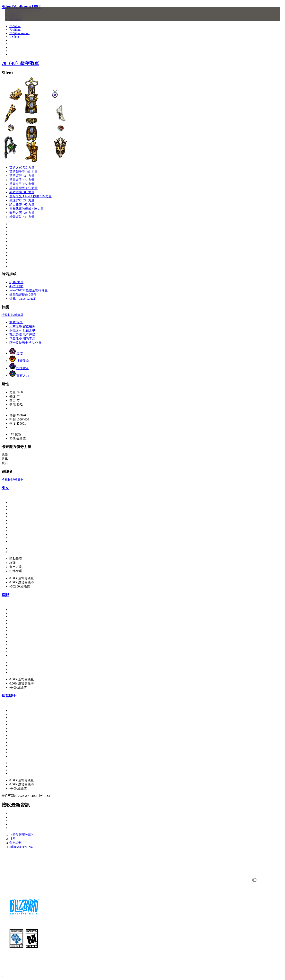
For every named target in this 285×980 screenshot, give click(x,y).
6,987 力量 (16, 282)
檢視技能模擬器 (13, 315)
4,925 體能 (16, 286)
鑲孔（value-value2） (24, 299)
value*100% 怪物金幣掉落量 (29, 290)
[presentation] (19, 14)
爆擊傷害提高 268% (23, 294)
